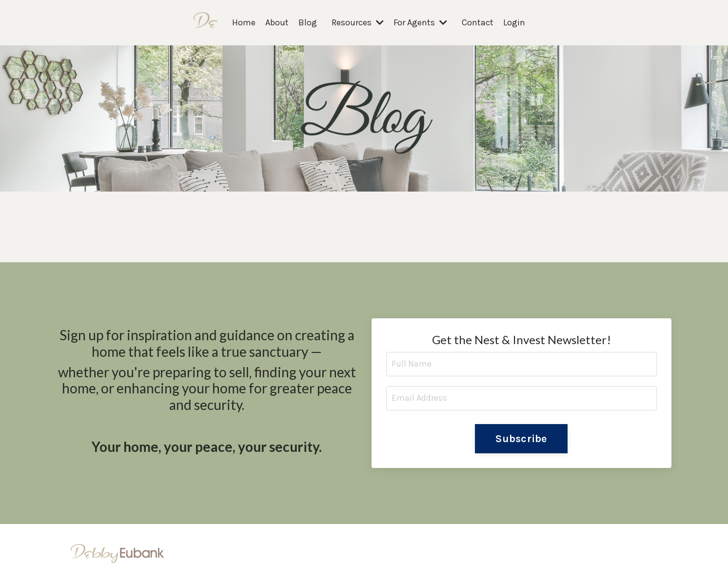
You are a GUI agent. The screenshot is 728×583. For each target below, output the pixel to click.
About (277, 22)
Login (514, 22)
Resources (358, 22)
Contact (478, 22)
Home (244, 22)
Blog (308, 22)
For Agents (420, 22)
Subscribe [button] (521, 438)
